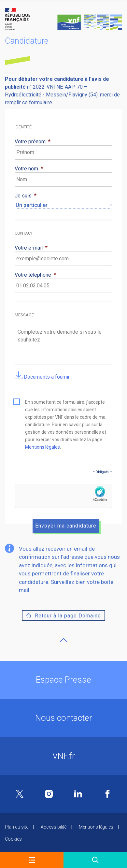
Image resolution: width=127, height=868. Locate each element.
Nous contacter (64, 718)
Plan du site (17, 827)
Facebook (107, 794)
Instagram (49, 794)
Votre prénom (33, 142)
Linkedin (78, 794)
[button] (32, 860)
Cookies (13, 839)
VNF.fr (64, 756)
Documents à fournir (42, 377)
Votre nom (29, 169)
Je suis (26, 196)
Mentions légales (42, 447)
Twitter (20, 794)
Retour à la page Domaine (68, 616)
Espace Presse (63, 680)
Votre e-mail (31, 248)
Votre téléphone (35, 275)
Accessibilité (54, 827)
